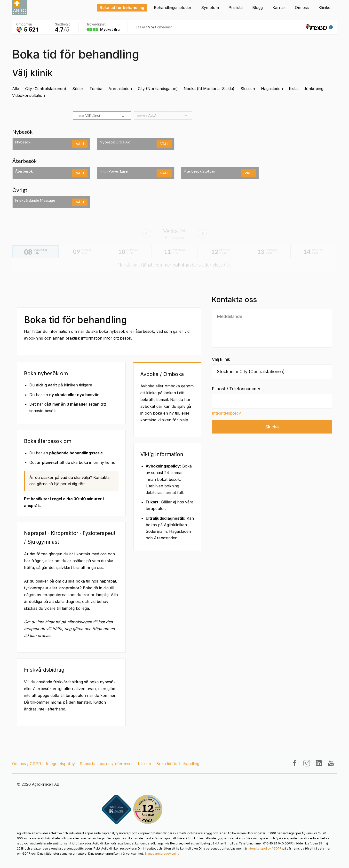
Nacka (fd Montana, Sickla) (209, 89)
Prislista (236, 8)
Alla (16, 89)
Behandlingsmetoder (173, 8)
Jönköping (313, 89)
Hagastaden (272, 89)
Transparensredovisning (162, 854)
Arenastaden (120, 89)
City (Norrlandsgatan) (158, 89)
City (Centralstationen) (46, 89)
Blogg (258, 8)
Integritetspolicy (226, 413)
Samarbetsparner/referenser (106, 764)
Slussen (248, 89)
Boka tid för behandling (122, 8)
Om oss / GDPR (27, 764)
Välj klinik (221, 359)
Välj (80, 144)
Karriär (279, 8)
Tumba (96, 89)
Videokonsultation (28, 95)
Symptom (210, 8)
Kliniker (325, 8)
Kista (293, 89)
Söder (78, 89)
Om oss (302, 8)
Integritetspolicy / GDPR (265, 848)
